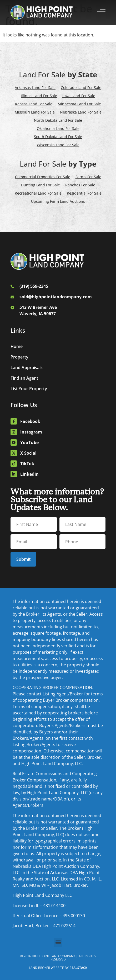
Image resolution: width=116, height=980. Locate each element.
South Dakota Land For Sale (58, 137)
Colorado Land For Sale (81, 88)
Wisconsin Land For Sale (58, 145)
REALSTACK (78, 968)
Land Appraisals (27, 368)
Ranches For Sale (80, 185)
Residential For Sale (84, 193)
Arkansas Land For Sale (35, 88)
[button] (58, 942)
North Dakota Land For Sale (58, 120)
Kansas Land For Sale (34, 104)
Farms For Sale (88, 177)
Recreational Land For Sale (38, 193)
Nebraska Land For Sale (81, 112)
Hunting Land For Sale (41, 185)
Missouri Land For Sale (35, 112)
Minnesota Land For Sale (79, 104)
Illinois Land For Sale (39, 96)
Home (17, 346)
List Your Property (29, 389)
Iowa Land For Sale (79, 96)
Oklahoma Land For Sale (58, 128)
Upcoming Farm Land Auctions (58, 201)
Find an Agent (24, 378)
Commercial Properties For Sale (43, 177)
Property (19, 357)
